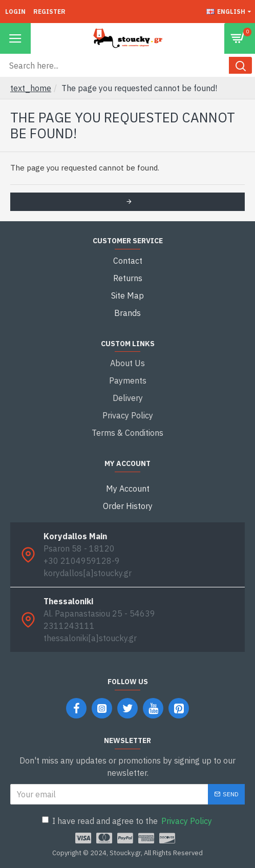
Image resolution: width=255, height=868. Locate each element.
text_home (31, 88)
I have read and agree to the (128, 821)
